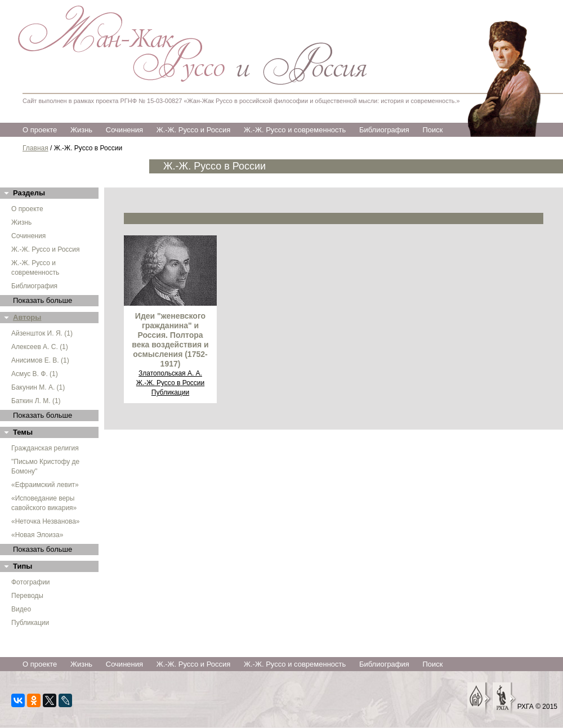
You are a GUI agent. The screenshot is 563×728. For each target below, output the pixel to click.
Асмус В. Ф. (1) (35, 374)
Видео (21, 609)
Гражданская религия (45, 448)
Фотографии (31, 582)
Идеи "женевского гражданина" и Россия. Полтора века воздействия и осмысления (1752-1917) (170, 340)
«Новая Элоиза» (37, 535)
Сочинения (124, 130)
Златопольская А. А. (170, 373)
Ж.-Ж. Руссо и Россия (194, 130)
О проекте (40, 130)
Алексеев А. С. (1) (40, 347)
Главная (35, 148)
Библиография (384, 130)
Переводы (27, 596)
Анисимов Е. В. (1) (40, 360)
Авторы (27, 317)
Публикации (30, 623)
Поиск (432, 130)
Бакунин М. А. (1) (38, 387)
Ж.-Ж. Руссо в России (170, 383)
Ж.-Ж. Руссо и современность (295, 130)
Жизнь (81, 130)
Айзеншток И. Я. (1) (42, 333)
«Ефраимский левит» (45, 485)
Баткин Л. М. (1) (36, 401)
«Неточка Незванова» (46, 521)
